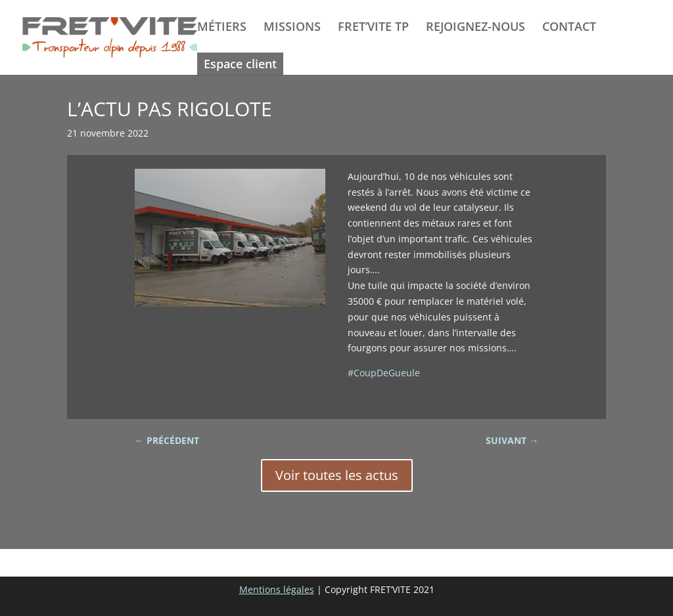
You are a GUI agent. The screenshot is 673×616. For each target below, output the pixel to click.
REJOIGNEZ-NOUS (476, 28)
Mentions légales (277, 589)
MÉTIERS (222, 28)
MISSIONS (292, 28)
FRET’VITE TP (373, 28)
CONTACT (569, 28)
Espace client (240, 64)
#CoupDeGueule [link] (384, 373)
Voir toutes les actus (337, 475)
